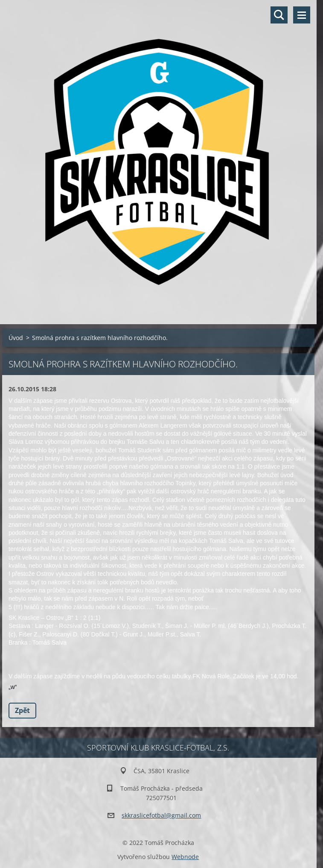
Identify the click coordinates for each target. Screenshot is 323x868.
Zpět (22, 710)
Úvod (16, 338)
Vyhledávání (279, 15)
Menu (302, 15)
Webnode (185, 857)
